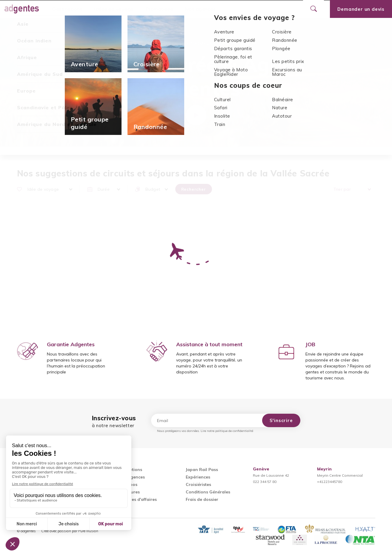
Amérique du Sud (169, 43)
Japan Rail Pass (202, 470)
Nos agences (200, 9)
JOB (310, 344)
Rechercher (194, 189)
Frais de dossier (202, 499)
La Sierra (217, 43)
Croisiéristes (198, 484)
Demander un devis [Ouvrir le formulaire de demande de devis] (361, 9)
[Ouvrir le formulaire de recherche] (313, 9)
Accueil (139, 43)
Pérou (197, 43)
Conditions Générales (208, 492)
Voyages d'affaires (138, 499)
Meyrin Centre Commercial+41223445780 (340, 475)
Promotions (159, 9)
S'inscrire (281, 420)
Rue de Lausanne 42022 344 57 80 (271, 475)
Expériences (198, 477)
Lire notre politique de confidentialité (227, 431)
